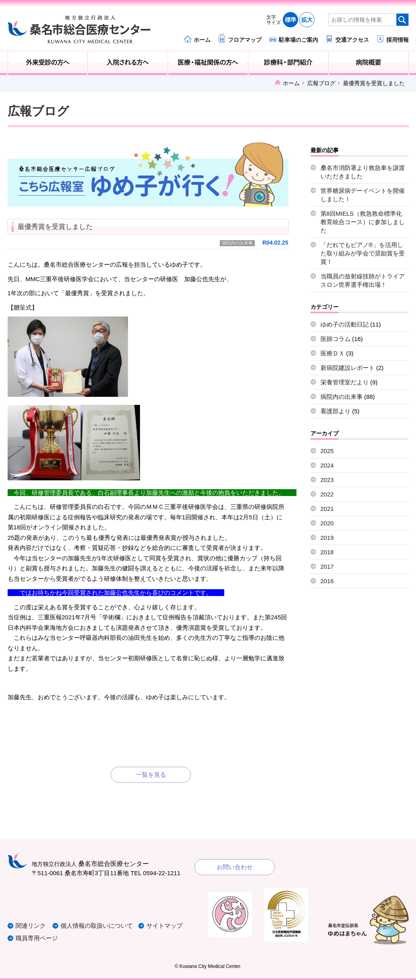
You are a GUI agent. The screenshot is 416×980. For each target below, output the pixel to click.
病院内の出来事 (237, 243)
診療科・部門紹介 (288, 63)
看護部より (336, 411)
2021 (327, 509)
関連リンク (31, 926)
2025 (327, 451)
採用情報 (398, 40)
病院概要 (368, 63)
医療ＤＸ (333, 353)
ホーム (202, 40)
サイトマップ (165, 926)
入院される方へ (128, 63)
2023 (327, 480)
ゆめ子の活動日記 (345, 324)
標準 (290, 20)
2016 (327, 581)
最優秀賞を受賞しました (55, 227)
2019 (327, 538)
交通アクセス (352, 40)
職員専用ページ (37, 938)
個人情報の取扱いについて (97, 926)
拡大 (307, 20)
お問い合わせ (235, 867)
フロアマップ (245, 40)
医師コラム (336, 339)
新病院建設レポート (348, 368)
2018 (327, 552)
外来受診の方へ (48, 63)
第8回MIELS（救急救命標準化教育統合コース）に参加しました (363, 222)
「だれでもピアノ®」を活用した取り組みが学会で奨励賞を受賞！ (363, 253)
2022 (327, 494)
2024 (327, 465)
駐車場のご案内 (298, 40)
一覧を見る (151, 775)
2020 (327, 523)
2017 (327, 567)
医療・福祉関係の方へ (208, 63)
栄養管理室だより (345, 382)
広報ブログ (321, 83)
